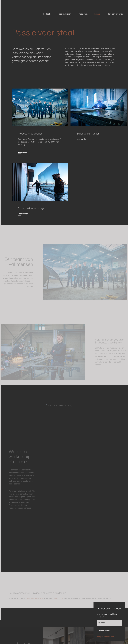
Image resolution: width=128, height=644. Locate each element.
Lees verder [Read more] (23, 152)
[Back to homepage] (16, 14)
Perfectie (47, 14)
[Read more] (40, 107)
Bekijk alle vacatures (105, 637)
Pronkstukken (65, 14)
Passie (97, 14)
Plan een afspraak (116, 14)
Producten (83, 14)
